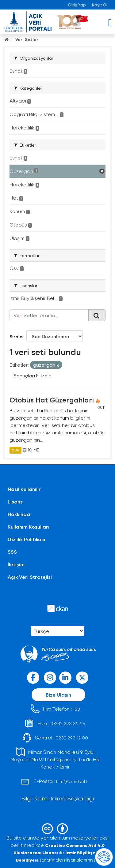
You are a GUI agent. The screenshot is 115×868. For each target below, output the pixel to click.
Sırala (16, 337)
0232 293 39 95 (69, 723)
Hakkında (19, 514)
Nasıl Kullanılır (24, 489)
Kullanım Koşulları (29, 527)
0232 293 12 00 (72, 738)
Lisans (15, 501)
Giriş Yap (77, 5)
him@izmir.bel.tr (73, 781)
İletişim (16, 564)
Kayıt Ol (100, 5)
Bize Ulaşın (58, 695)
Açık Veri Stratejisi (30, 577)
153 (77, 709)
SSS (12, 552)
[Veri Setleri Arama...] (49, 315)
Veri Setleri (27, 39)
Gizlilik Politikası (26, 539)
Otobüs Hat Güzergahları (52, 400)
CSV (15, 450)
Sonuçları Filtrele (33, 375)
